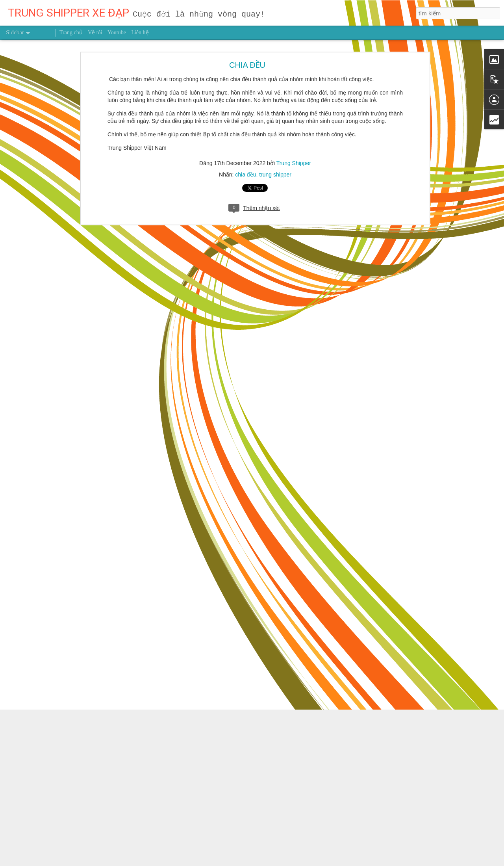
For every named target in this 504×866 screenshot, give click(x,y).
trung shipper (275, 170)
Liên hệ (140, 33)
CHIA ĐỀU (247, 61)
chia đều (246, 170)
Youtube (117, 33)
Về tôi (95, 33)
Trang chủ (71, 33)
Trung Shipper (294, 159)
